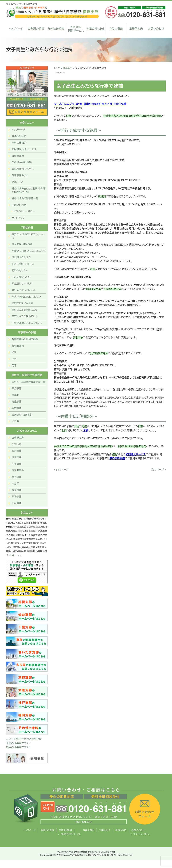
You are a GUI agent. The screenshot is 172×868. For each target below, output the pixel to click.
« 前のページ (61, 470)
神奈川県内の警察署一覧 (25, 198)
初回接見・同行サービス (24, 149)
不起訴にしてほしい (22, 284)
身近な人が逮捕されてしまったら (28, 236)
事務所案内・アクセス (23, 169)
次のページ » (159, 470)
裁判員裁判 (18, 346)
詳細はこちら (16, 556)
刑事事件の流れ (96, 29)
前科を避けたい (20, 270)
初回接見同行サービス (76, 29)
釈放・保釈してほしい (23, 264)
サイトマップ (18, 218)
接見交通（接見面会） (23, 244)
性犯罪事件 (18, 470)
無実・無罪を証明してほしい (26, 297)
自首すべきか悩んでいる (25, 316)
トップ (57, 68)
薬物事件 (17, 408)
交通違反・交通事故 (22, 415)
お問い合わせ (156, 29)
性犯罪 (15, 395)
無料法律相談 (56, 29)
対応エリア (17, 182)
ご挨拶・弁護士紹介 (22, 162)
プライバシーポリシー (24, 211)
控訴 (14, 352)
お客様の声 (18, 438)
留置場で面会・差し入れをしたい (29, 251)
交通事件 (17, 451)
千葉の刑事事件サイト (18, 743)
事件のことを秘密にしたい (26, 310)
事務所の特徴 (36, 29)
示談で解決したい (21, 277)
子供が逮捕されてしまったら (27, 323)
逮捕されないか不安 (23, 303)
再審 (14, 365)
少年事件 (17, 464)
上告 (14, 359)
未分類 (15, 484)
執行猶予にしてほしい (23, 290)
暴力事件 (17, 388)
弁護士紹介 (105, 830)
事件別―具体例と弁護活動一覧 (29, 382)
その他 (15, 421)
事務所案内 (136, 29)
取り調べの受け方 (21, 257)
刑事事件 (67, 68)
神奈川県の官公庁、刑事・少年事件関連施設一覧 (29, 190)
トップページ (16, 29)
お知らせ (16, 444)
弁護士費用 (116, 29)
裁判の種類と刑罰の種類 (25, 339)
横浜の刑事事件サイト (18, 747)
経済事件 (17, 490)
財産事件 (17, 402)
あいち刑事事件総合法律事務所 (24, 739)
